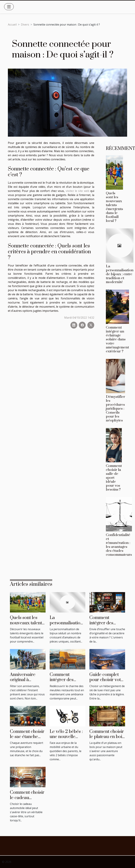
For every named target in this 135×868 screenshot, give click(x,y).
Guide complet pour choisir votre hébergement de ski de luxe (107, 682)
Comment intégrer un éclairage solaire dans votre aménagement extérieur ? (117, 339)
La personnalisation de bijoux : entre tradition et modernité (120, 274)
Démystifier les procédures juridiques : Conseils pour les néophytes (115, 409)
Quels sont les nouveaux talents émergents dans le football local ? (114, 207)
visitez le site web (78, 191)
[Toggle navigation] (9, 7)
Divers (25, 25)
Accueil (12, 25)
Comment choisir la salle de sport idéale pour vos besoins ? (114, 478)
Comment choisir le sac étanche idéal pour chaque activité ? (27, 739)
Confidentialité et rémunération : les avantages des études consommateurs (119, 545)
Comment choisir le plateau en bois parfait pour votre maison (107, 739)
